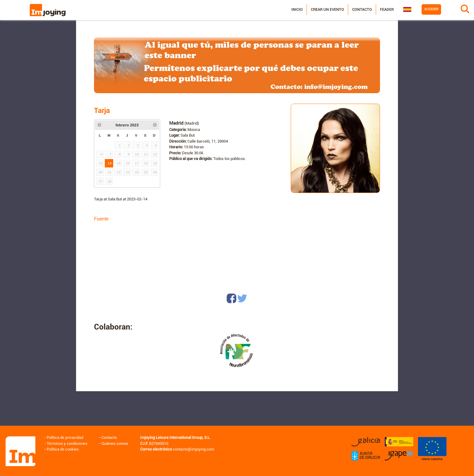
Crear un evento (327, 9)
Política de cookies (63, 449)
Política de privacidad (65, 438)
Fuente (101, 219)
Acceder (431, 9)
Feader (387, 9)
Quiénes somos (115, 443)
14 (110, 163)
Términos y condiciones (67, 443)
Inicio (297, 9)
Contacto (362, 9)
